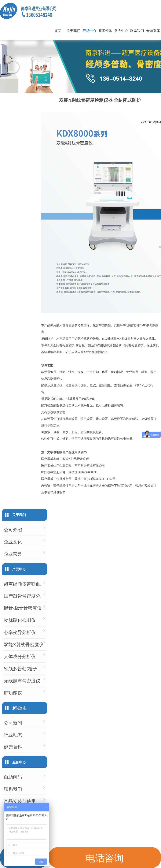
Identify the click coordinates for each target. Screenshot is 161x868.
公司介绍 (13, 529)
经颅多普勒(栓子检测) (25, 668)
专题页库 (153, 30)
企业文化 (13, 542)
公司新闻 (13, 723)
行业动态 (13, 735)
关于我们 (73, 30)
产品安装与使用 (20, 801)
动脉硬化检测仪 (20, 620)
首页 (57, 30)
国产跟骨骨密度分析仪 (25, 596)
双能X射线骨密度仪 (24, 644)
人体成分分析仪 (20, 656)
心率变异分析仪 (20, 632)
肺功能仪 (13, 693)
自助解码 (13, 777)
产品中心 (89, 30)
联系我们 (137, 30)
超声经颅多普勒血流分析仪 (25, 584)
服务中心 (121, 30)
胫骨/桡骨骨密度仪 (23, 608)
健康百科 (13, 747)
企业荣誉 (13, 554)
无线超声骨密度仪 (22, 681)
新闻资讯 (105, 30)
